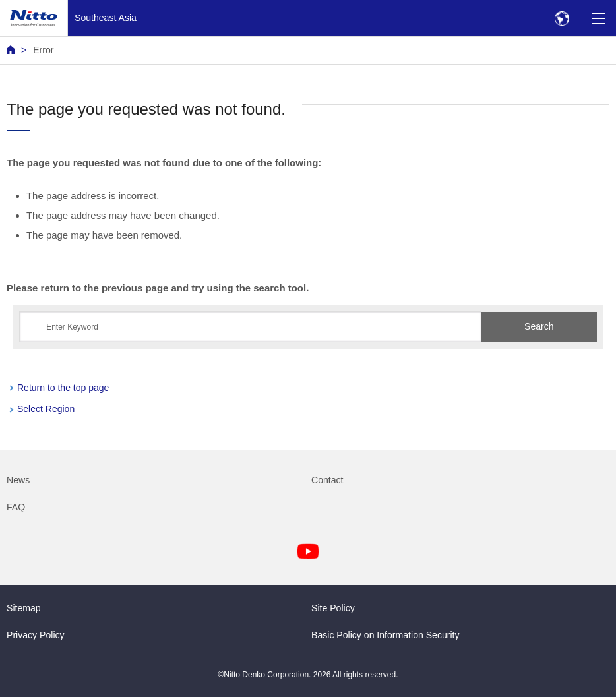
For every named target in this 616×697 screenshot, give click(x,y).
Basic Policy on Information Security (385, 635)
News (18, 480)
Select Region (46, 409)
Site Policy (333, 608)
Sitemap (24, 608)
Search (539, 326)
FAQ (16, 507)
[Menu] (598, 18)
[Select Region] (562, 18)
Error (43, 50)
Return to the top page (63, 388)
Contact (327, 480)
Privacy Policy (36, 635)
